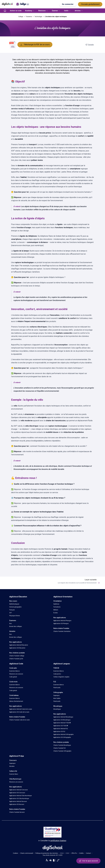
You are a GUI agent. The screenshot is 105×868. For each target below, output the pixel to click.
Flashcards (57, 688)
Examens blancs (15, 671)
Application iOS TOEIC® (61, 726)
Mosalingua (57, 709)
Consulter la (52, 841)
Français (12, 610)
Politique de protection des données (47, 853)
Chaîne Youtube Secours (17, 812)
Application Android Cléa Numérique (21, 796)
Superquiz (56, 695)
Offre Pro (74, 853)
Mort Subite (57, 698)
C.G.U (62, 853)
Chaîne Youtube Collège (17, 656)
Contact (88, 853)
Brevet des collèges (16, 626)
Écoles (56, 613)
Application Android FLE (61, 729)
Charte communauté (27, 853)
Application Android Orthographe (63, 734)
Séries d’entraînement (16, 701)
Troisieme (29, 17)
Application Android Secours (18, 801)
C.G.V (67, 853)
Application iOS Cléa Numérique (19, 799)
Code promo (57, 674)
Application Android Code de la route (21, 709)
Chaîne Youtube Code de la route (20, 720)
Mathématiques (14, 604)
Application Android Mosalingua (63, 717)
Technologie (38, 17)
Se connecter (68, 4)
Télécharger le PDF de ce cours (35, 45)
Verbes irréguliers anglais (61, 677)
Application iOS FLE (59, 732)
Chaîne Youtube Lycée (16, 659)
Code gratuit (13, 677)
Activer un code (16, 11)
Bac (11, 624)
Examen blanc (14, 774)
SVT (11, 613)
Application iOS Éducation (17, 648)
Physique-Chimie (15, 616)
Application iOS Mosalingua (62, 720)
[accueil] (5, 11)
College (21, 17)
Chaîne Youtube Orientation (62, 631)
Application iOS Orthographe (62, 737)
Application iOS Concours (17, 793)
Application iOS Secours (17, 804)
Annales (12, 766)
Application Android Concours (19, 790)
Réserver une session (16, 674)
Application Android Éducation (19, 645)
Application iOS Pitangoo (61, 624)
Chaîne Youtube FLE (60, 748)
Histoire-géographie (15, 607)
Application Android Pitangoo (62, 621)
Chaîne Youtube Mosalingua (62, 745)
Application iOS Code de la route (19, 712)
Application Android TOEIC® (62, 723)
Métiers (56, 610)
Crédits (81, 853)
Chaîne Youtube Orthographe (62, 751)
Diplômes (56, 604)
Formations (57, 607)
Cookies (15, 853)
